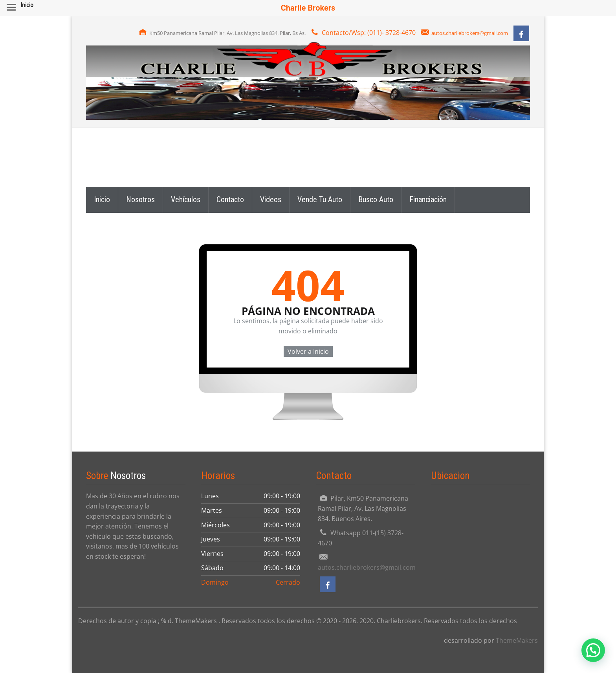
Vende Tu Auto (320, 199)
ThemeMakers (517, 640)
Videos (271, 199)
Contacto (230, 199)
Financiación (428, 199)
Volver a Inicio (308, 351)
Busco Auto (376, 199)
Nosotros (140, 199)
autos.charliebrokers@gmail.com (470, 33)
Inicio (102, 199)
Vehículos (186, 199)
